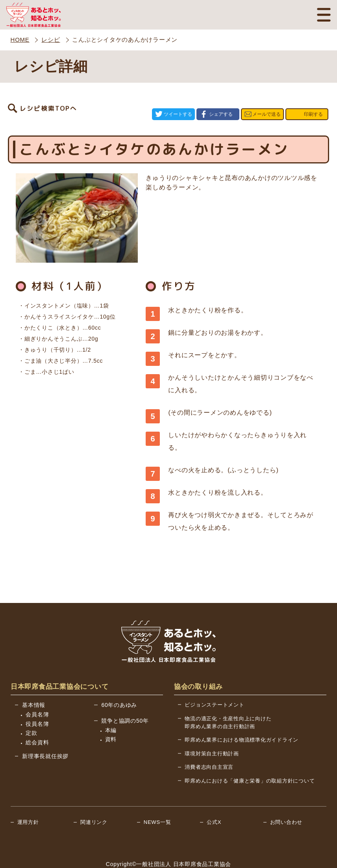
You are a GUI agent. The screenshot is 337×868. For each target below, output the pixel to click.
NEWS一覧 (157, 799)
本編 (111, 707)
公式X (214, 799)
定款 (31, 710)
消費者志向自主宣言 (209, 744)
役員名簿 (37, 701)
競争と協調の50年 (125, 698)
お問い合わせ (286, 799)
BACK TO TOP (299, 856)
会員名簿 (37, 692)
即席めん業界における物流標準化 (242, 717)
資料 (111, 716)
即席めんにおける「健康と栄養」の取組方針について (250, 758)
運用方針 (28, 799)
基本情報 (34, 682)
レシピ (51, 40)
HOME (20, 40)
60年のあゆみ (119, 682)
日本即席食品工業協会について (60, 664)
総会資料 (37, 720)
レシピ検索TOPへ (48, 103)
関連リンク (94, 799)
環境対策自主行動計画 (212, 731)
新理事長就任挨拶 (45, 733)
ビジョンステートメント (214, 682)
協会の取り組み (198, 664)
